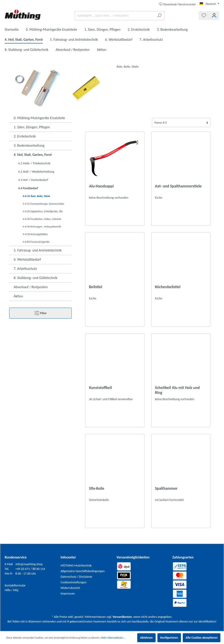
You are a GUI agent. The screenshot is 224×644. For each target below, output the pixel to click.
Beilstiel (96, 287)
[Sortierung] (181, 123)
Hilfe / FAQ (12, 590)
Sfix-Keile (97, 488)
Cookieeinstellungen (73, 582)
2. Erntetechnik (25, 136)
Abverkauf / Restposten (31, 287)
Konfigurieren (169, 638)
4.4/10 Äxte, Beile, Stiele (36, 196)
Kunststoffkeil (100, 388)
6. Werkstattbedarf (27, 259)
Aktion (18, 296)
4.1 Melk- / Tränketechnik (34, 163)
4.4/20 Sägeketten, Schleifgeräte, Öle (43, 211)
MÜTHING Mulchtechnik (76, 566)
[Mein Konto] (214, 16)
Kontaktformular (15, 585)
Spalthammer (166, 488)
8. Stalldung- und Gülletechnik (36, 278)
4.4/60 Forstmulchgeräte (36, 242)
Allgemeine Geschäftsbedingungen (83, 571)
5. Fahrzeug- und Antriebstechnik (38, 250)
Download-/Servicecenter (177, 4)
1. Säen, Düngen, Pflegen (32, 127)
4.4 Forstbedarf (28, 188)
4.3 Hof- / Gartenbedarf (33, 180)
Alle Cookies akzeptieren (202, 638)
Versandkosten (122, 617)
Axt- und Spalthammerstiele (178, 186)
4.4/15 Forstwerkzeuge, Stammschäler (43, 204)
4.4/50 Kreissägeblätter (35, 234)
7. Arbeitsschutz (25, 269)
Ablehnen (146, 638)
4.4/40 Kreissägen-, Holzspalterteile (42, 227)
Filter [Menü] (40, 312)
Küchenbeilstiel (168, 287)
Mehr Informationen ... (113, 638)
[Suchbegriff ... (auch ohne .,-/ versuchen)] (115, 16)
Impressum (68, 594)
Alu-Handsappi (101, 186)
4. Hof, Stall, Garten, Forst (33, 155)
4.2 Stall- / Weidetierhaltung (36, 172)
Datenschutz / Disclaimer (76, 577)
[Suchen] (159, 16)
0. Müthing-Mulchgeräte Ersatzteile (39, 118)
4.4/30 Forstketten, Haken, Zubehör (42, 219)
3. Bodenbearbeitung (29, 145)
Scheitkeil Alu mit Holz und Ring (177, 390)
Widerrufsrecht (70, 588)
